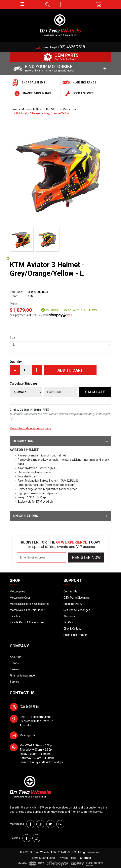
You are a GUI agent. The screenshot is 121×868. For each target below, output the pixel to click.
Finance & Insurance (22, 676)
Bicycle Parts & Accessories (27, 622)
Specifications (60, 516)
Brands (14, 663)
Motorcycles (17, 591)
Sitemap (86, 858)
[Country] (26, 392)
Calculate (95, 392)
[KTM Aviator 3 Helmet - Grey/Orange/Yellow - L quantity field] (26, 370)
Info (70, 315)
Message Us (27, 735)
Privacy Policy (67, 858)
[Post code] (60, 392)
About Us (16, 657)
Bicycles (15, 616)
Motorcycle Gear (20, 598)
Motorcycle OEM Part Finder (27, 610)
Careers (15, 669)
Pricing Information (76, 635)
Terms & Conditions (42, 858)
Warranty (69, 616)
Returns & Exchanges (77, 610)
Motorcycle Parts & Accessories (30, 604)
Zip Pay (68, 622)
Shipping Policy (73, 604)
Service (14, 682)
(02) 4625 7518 (29, 707)
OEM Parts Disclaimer (77, 598)
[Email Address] (41, 558)
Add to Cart (70, 370)
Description (60, 441)
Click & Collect (72, 629)
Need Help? (64, 47)
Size (13, 337)
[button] (22, 4)
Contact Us (70, 591)
